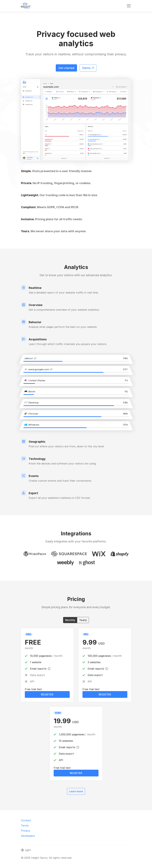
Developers (28, 836)
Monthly (70, 620)
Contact (26, 820)
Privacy (26, 831)
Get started (66, 68)
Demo (88, 68)
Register (47, 694)
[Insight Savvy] (26, 6)
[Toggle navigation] (129, 6)
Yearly (83, 620)
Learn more (76, 791)
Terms (25, 825)
